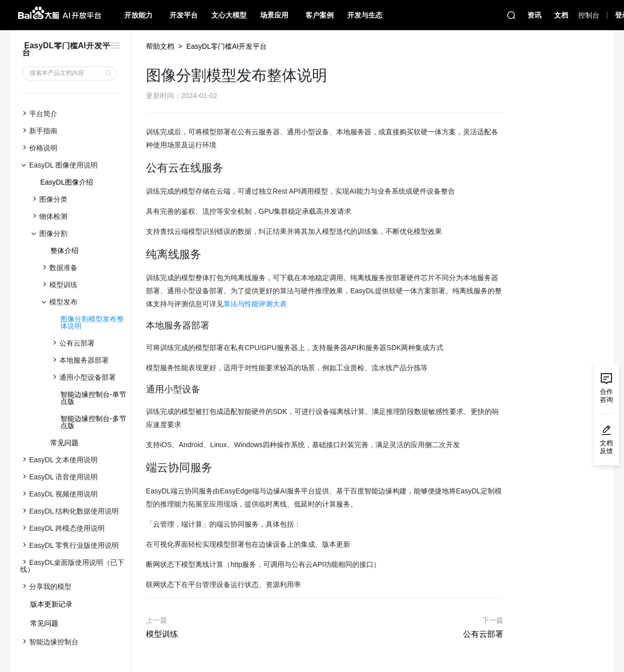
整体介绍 (64, 250)
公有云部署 (483, 634)
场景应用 (274, 15)
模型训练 (162, 634)
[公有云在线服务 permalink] (141, 168)
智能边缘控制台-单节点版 (93, 398)
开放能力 (138, 15)
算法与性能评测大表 (255, 304)
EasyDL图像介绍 (67, 182)
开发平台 (184, 15)
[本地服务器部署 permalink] (141, 326)
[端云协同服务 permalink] (141, 468)
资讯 (534, 15)
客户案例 (320, 15)
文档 (561, 15)
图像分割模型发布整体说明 (92, 322)
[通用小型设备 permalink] (141, 390)
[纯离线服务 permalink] (141, 255)
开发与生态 (365, 15)
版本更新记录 (51, 604)
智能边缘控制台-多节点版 (93, 422)
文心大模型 (229, 15)
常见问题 (64, 443)
